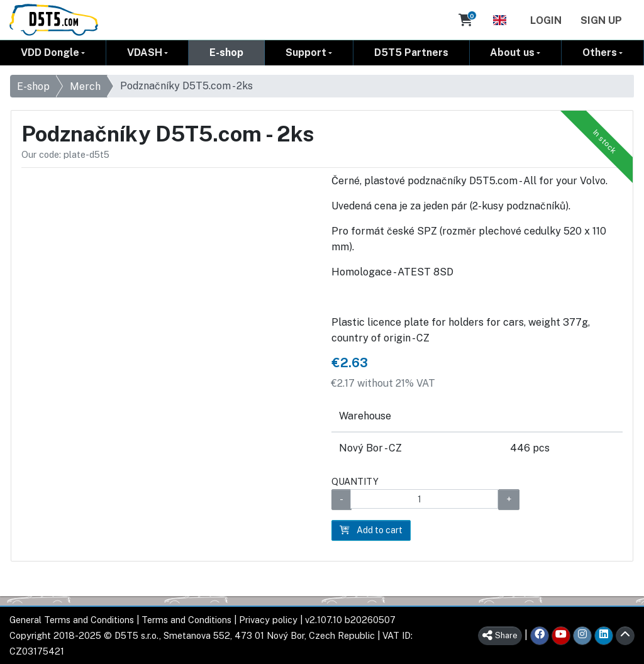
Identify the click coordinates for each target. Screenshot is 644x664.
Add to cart (371, 530)
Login (546, 20)
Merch (85, 86)
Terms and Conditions (186, 620)
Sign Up (601, 20)
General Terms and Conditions (72, 620)
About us (512, 53)
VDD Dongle (50, 53)
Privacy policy (268, 620)
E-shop (226, 53)
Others (600, 53)
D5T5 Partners (411, 53)
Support (306, 53)
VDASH (145, 53)
